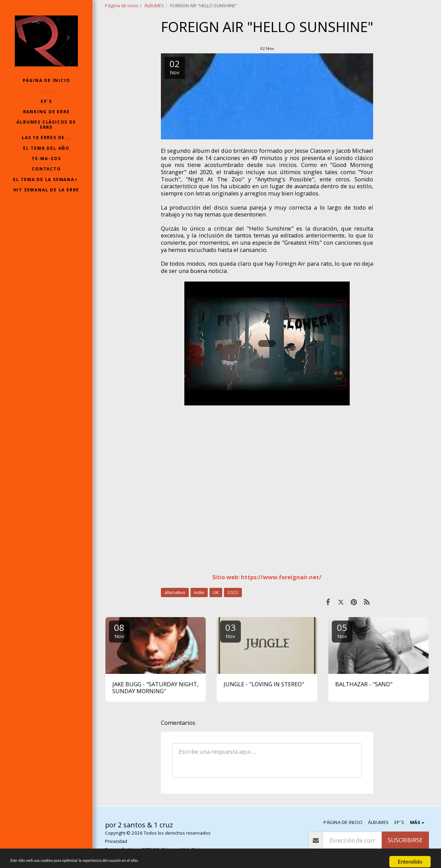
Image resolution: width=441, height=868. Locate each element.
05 (342, 630)
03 (230, 630)
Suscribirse (405, 840)
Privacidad (116, 841)
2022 (233, 592)
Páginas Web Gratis (183, 849)
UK (216, 592)
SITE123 (150, 849)
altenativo (175, 592)
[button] (47, 180)
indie (199, 592)
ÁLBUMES (154, 6)
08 (119, 630)
